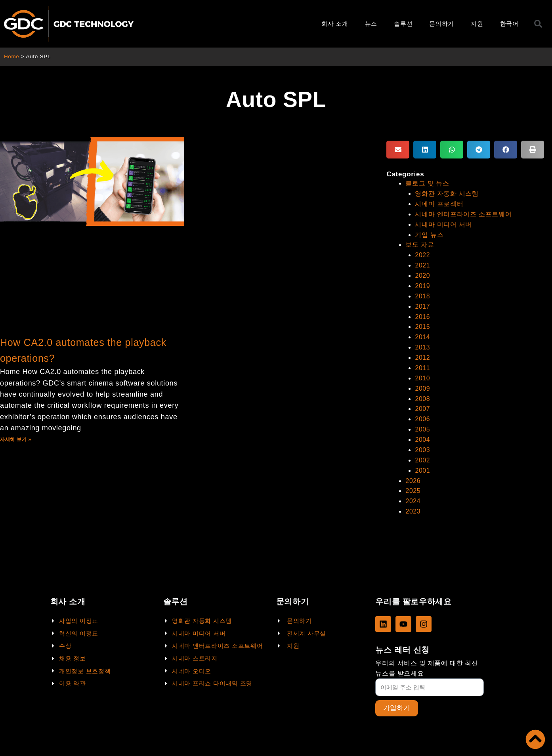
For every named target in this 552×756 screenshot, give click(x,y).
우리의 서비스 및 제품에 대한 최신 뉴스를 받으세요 (427, 668)
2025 (413, 484)
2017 (422, 303)
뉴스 (371, 24)
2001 (422, 464)
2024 (413, 494)
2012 (422, 354)
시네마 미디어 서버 (443, 223)
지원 (477, 24)
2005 (422, 424)
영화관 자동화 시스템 (447, 193)
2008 (422, 394)
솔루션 (403, 24)
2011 (422, 364)
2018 (422, 293)
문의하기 (442, 24)
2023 (413, 504)
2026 (413, 474)
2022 (422, 253)
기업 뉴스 (429, 233)
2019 (422, 283)
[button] (398, 150)
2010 (422, 373)
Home (12, 56)
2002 (422, 453)
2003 (422, 444)
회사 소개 (335, 24)
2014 (422, 333)
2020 (422, 274)
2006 (422, 413)
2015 (422, 324)
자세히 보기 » (16, 439)
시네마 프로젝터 (439, 203)
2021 (422, 263)
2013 (422, 343)
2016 (422, 314)
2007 (422, 404)
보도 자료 (420, 243)
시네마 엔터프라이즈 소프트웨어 (463, 213)
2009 (422, 383)
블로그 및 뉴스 (427, 183)
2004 (422, 434)
